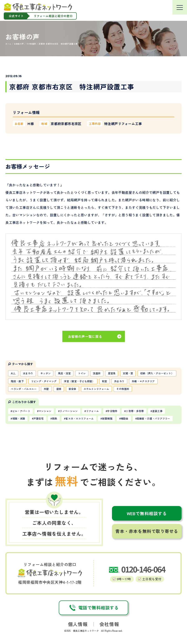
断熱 (55, 419)
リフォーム (93, 411)
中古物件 (113, 411)
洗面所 (97, 373)
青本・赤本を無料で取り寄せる (147, 532)
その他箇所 (123, 389)
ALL (13, 373)
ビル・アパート (21, 411)
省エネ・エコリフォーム (80, 419)
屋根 (59, 389)
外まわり (120, 381)
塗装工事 (158, 411)
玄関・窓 (129, 373)
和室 (105, 381)
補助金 (125, 419)
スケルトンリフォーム (97, 389)
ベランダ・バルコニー (24, 389)
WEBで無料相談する (147, 514)
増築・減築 (19, 419)
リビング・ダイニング (44, 381)
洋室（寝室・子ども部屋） (80, 381)
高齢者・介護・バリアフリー (154, 419)
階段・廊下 (18, 381)
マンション (45, 411)
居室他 (112, 373)
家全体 (73, 389)
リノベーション (69, 411)
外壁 (47, 389)
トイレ (82, 373)
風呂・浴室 (65, 373)
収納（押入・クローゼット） (158, 373)
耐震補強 (108, 419)
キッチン (46, 373)
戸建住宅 (39, 419)
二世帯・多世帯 (135, 411)
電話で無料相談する (94, 608)
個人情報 (78, 625)
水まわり (28, 373)
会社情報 (109, 625)
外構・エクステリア (144, 381)
